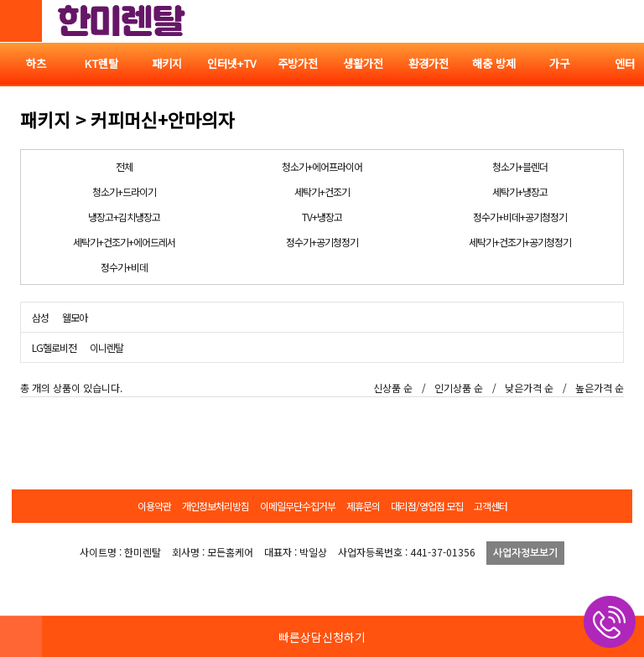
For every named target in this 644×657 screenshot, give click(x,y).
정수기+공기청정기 (322, 242)
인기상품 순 (459, 388)
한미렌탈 (122, 21)
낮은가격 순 (529, 388)
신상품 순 (393, 388)
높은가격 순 (600, 388)
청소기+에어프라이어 (322, 166)
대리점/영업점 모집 (427, 506)
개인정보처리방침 (216, 506)
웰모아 (75, 317)
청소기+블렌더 (520, 166)
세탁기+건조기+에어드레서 (124, 242)
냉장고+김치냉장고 (124, 217)
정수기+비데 (124, 267)
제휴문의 (363, 506)
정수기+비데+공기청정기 (520, 217)
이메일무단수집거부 (298, 506)
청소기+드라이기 (124, 191)
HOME (21, 636)
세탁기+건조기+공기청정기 (520, 242)
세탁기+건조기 (322, 191)
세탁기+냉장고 (520, 191)
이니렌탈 (106, 347)
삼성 (40, 317)
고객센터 (491, 506)
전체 (124, 166)
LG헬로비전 (54, 347)
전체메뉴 (623, 21)
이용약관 (154, 506)
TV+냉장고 (322, 217)
